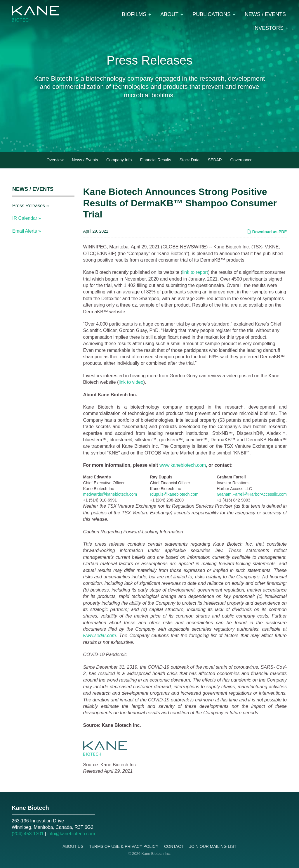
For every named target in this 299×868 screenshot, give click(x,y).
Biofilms (134, 14)
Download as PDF (267, 232)
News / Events (265, 14)
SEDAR (215, 160)
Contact (174, 846)
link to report (195, 272)
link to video (131, 382)
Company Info (119, 160)
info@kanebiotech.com (71, 834)
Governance (241, 160)
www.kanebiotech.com (183, 465)
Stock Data (190, 160)
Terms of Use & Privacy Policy (124, 846)
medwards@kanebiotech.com (110, 494)
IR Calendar (25, 218)
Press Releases (29, 206)
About (169, 14)
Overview (55, 160)
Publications (212, 14)
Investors (268, 28)
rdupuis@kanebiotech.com (174, 494)
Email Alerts (25, 231)
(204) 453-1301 (28, 834)
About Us (73, 846)
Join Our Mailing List (213, 846)
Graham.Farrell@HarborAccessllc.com (252, 494)
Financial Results (156, 160)
